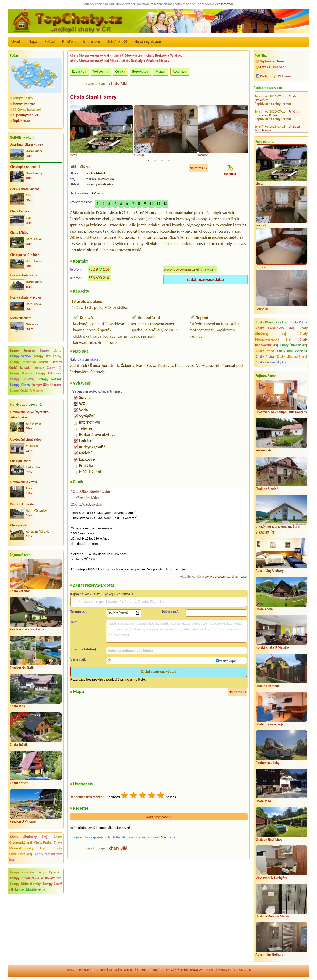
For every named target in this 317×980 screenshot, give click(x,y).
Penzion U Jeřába (22, 504)
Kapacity (78, 72)
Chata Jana (18, 706)
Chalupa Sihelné (267, 489)
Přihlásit (69, 41)
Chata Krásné (19, 783)
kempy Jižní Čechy (48, 356)
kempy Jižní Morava (47, 385)
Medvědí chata (21, 318)
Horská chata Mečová (26, 297)
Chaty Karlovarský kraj (272, 362)
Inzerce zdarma (24, 104)
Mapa (32, 41)
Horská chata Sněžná (25, 189)
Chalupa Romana (268, 686)
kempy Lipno (50, 350)
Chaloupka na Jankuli (25, 167)
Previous (73, 132)
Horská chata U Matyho (272, 647)
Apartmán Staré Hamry (27, 145)
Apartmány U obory (270, 571)
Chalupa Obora (21, 461)
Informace (92, 41)
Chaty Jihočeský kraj (29, 837)
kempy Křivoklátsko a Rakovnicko (36, 878)
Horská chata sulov (24, 275)
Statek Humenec (271, 67)
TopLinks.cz (21, 121)
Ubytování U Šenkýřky (271, 878)
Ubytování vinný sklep (26, 440)
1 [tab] (148, 161)
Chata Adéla (264, 609)
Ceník (119, 72)
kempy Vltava (20, 385)
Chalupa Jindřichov (269, 840)
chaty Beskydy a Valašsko (164, 55)
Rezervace (139, 72)
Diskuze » (167, 837)
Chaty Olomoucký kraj (272, 322)
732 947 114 (99, 269)
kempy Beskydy (22, 379)
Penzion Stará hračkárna (27, 629)
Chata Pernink (20, 591)
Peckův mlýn (265, 450)
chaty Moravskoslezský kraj (90, 55)
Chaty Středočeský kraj (36, 857)
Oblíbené (284, 76)
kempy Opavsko (49, 872)
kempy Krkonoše (49, 373)
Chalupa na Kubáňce (25, 255)
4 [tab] (169, 161)
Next (245, 132)
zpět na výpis (97, 84)
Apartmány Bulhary (270, 955)
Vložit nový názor (158, 817)
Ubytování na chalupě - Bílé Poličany (281, 412)
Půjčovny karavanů (27, 109)
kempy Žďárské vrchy (25, 884)
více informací (224, 4)
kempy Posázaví (22, 872)
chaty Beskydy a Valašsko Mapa (145, 61)
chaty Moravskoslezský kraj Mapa (94, 61)
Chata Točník (19, 745)
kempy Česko (23, 98)
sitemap (143, 970)
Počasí (50, 41)
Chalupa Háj (19, 525)
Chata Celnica (20, 211)
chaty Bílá (118, 84)
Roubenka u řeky (268, 763)
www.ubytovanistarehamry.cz (189, 269)
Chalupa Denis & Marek (272, 916)
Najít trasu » (199, 168)
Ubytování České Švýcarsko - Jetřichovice (30, 415)
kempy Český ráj (48, 368)
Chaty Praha (43, 842)
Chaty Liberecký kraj (292, 357)
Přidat (264, 76)
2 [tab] (155, 161)
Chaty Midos (19, 233)
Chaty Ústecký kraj (294, 345)
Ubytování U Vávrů (24, 482)
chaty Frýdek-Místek (128, 55)
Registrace (127, 970)
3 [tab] (162, 161)
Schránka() (117, 41)
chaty (71, 970)
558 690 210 (99, 278)
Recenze (179, 72)
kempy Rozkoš (50, 379)
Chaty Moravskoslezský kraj (36, 845)
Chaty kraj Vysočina (292, 351)
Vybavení (100, 72)
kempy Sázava (20, 356)
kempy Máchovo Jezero (29, 362)
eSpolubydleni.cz (26, 115)
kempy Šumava (22, 350)
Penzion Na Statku (23, 668)
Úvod (16, 41)
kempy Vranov (21, 373)
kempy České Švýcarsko (27, 391)
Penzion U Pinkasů (23, 821)
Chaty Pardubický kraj (275, 328)
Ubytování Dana (271, 61)
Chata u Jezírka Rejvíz (271, 724)
